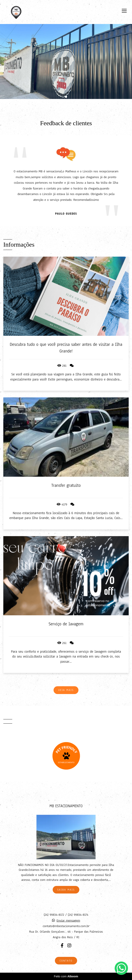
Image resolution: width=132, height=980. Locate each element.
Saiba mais (66, 890)
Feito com (66, 976)
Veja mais (66, 690)
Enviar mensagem (68, 921)
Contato (66, 961)
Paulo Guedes (66, 214)
